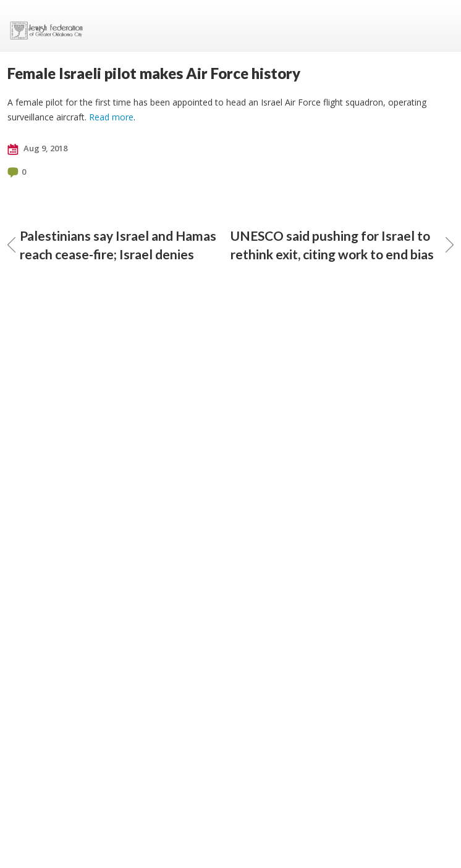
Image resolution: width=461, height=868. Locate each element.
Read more (111, 117)
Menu (439, 26)
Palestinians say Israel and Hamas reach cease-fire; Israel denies (112, 245)
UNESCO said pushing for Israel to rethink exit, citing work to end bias (342, 245)
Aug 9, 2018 (37, 149)
